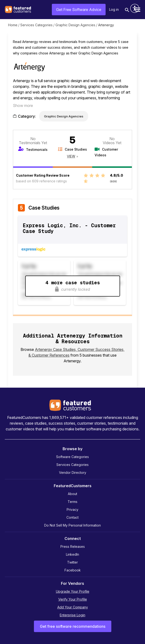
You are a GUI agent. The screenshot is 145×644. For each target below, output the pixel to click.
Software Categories (72, 457)
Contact (72, 517)
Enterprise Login (72, 615)
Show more (23, 106)
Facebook (73, 570)
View (71, 156)
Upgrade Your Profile (73, 591)
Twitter (72, 562)
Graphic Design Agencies (75, 25)
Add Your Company (73, 607)
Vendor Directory (73, 472)
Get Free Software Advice (79, 10)
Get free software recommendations (73, 626)
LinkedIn (72, 554)
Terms (72, 502)
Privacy (72, 509)
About (72, 494)
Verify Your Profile (73, 599)
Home (13, 25)
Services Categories (36, 25)
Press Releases (73, 546)
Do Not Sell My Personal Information (72, 525)
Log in (114, 9)
